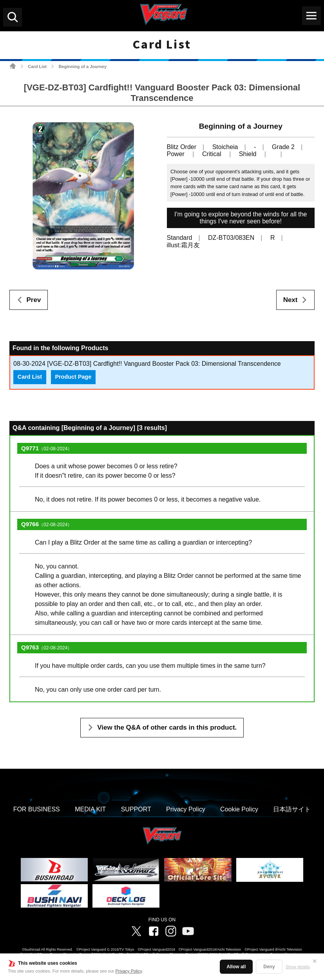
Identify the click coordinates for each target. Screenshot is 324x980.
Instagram (171, 931)
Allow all (236, 967)
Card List (37, 67)
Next (291, 300)
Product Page (73, 377)
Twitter (136, 931)
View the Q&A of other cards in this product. (167, 727)
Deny (269, 967)
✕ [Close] (315, 961)
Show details (298, 967)
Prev (34, 300)
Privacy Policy (129, 971)
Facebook (154, 931)
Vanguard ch (188, 931)
